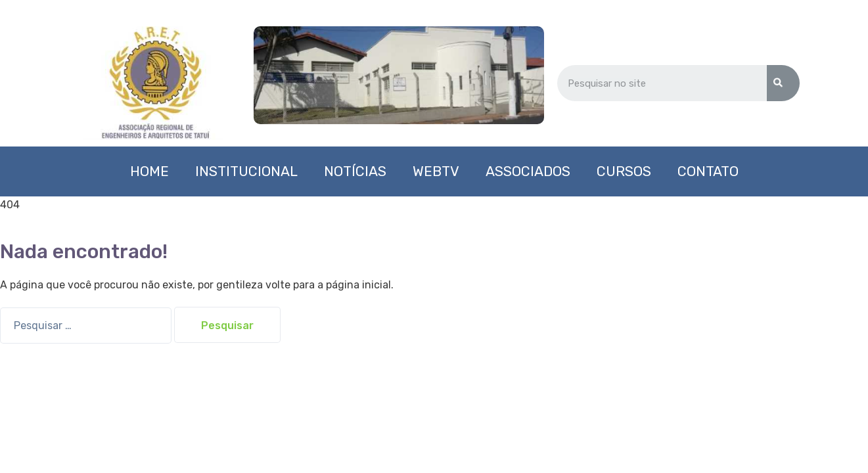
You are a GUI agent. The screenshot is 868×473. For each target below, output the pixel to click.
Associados (528, 171)
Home (149, 171)
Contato (708, 171)
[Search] (783, 83)
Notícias (355, 171)
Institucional (246, 171)
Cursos (624, 171)
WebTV (436, 171)
